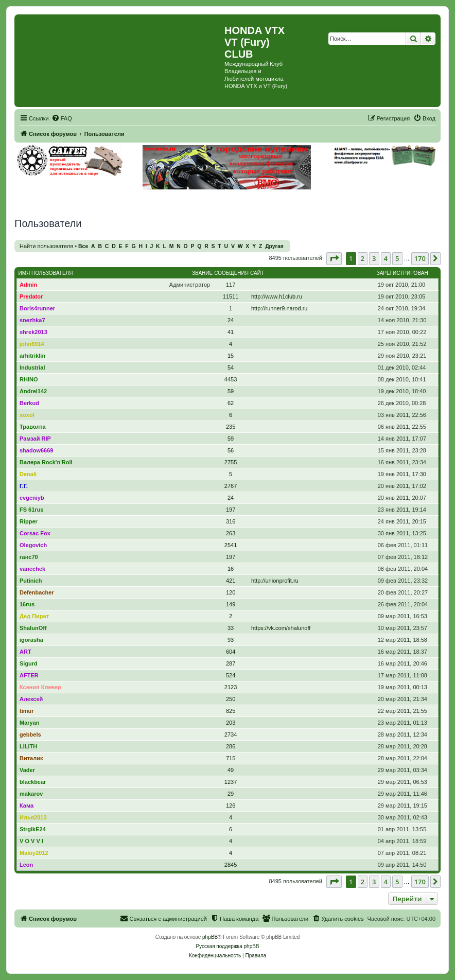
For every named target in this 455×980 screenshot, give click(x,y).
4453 (231, 379)
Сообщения (231, 273)
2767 (231, 486)
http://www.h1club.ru (277, 296)
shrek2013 (33, 332)
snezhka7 (32, 320)
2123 (231, 687)
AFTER (29, 675)
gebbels (30, 734)
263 (231, 533)
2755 (231, 462)
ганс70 (29, 557)
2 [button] (363, 258)
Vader (27, 770)
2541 (231, 545)
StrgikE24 (33, 829)
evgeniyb (32, 498)
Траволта (33, 427)
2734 (231, 734)
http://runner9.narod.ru (279, 308)
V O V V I (31, 841)
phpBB (210, 937)
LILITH (28, 746)
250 (231, 699)
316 (231, 521)
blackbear (33, 782)
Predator (31, 296)
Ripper (29, 521)
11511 (231, 296)
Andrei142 (33, 391)
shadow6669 (36, 450)
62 (231, 403)
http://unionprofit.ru (275, 581)
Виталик (31, 758)
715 (231, 758)
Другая (274, 246)
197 (231, 510)
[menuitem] (62, 118)
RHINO (29, 379)
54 (231, 367)
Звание (202, 273)
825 (231, 711)
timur (27, 711)
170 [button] (420, 258)
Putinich (31, 581)
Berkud (29, 403)
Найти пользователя (46, 246)
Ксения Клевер (40, 687)
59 (231, 391)
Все (83, 246)
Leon (26, 865)
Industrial (32, 367)
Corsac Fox (35, 533)
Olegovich (33, 545)
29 (231, 794)
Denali (28, 474)
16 (231, 569)
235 (231, 427)
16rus (27, 604)
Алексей (31, 699)
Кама (27, 806)
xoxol (27, 415)
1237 (231, 782)
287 (231, 663)
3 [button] (374, 258)
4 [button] (386, 258)
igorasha (31, 640)
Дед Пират (34, 616)
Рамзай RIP (35, 439)
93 (231, 640)
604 (231, 652)
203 (231, 723)
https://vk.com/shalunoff (281, 628)
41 (231, 332)
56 (231, 450)
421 (231, 581)
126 (231, 806)
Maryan (30, 723)
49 (231, 770)
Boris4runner (37, 308)
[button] (334, 258)
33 (231, 628)
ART (25, 652)
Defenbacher (37, 592)
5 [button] (397, 258)
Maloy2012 (34, 853)
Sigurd (29, 663)
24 (231, 320)
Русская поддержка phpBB (227, 946)
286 (231, 746)
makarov (31, 794)
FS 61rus (31, 510)
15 (231, 356)
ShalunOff (33, 628)
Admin (28, 285)
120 (231, 592)
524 (231, 675)
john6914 (32, 344)
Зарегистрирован (402, 273)
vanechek (32, 569)
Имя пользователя (46, 273)
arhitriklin (32, 356)
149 (231, 604)
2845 (231, 865)
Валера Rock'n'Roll (46, 462)
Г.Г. (24, 486)
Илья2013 (33, 817)
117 (231, 285)
